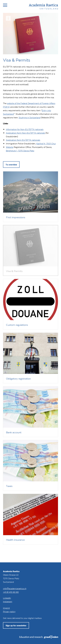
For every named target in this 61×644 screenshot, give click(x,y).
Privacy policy (9, 611)
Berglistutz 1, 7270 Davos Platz (20, 151)
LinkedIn (7, 598)
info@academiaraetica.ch (15, 588)
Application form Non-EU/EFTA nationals (25, 133)
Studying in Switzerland (29, 117)
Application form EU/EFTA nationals (23, 140)
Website (10, 147)
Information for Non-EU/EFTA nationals (25, 129)
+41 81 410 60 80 (11, 592)
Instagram (8, 601)
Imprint (6, 608)
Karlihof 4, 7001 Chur (46, 143)
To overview (11, 165)
